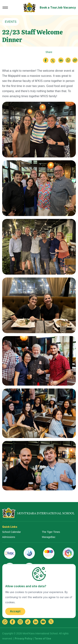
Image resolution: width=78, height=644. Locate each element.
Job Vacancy (66, 8)
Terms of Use (43, 639)
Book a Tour (48, 8)
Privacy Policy (24, 639)
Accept (15, 611)
